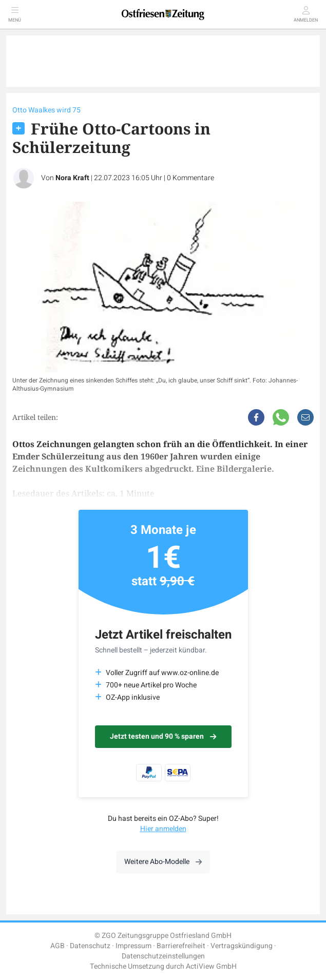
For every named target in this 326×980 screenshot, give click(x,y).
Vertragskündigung (242, 946)
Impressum (133, 946)
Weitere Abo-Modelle (163, 862)
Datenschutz (90, 946)
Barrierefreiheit (181, 946)
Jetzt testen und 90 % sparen (163, 736)
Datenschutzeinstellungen (163, 956)
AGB (57, 946)
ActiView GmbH (211, 966)
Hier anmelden (163, 829)
